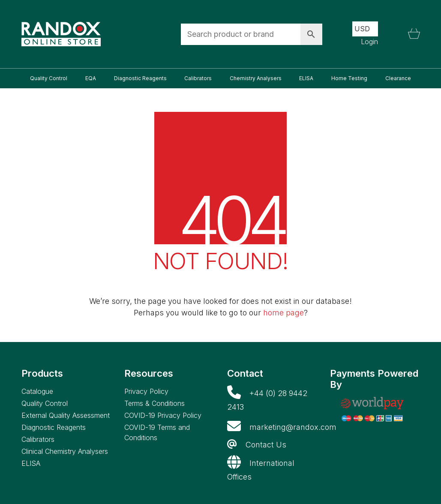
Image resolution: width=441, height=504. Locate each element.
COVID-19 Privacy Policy (163, 415)
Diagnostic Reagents (54, 427)
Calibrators (38, 439)
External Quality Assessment (66, 415)
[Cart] (414, 34)
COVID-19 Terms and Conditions (157, 432)
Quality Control (45, 403)
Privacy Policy (146, 391)
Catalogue (37, 391)
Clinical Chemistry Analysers (65, 451)
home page (283, 313)
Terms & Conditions (154, 403)
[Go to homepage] (61, 34)
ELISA (31, 463)
